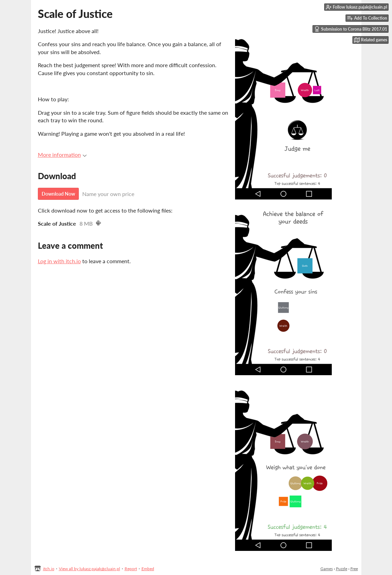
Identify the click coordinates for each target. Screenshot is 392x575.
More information (62, 155)
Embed (148, 569)
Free (354, 569)
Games (327, 569)
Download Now (58, 194)
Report (131, 569)
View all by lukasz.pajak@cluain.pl (89, 569)
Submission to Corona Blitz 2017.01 (351, 29)
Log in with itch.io (59, 261)
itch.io (49, 569)
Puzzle (342, 569)
